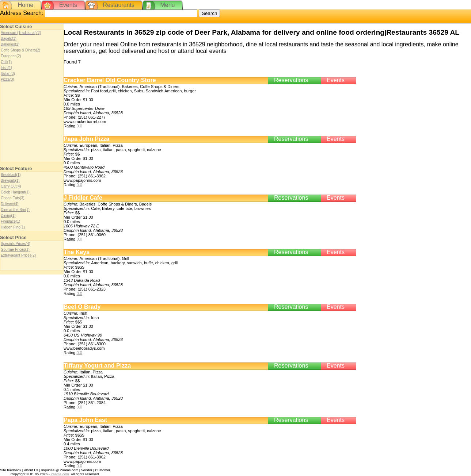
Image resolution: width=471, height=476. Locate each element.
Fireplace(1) (10, 221)
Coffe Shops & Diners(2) (20, 50)
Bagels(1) (9, 39)
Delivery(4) (10, 204)
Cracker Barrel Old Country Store (110, 80)
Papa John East (85, 420)
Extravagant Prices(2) (18, 255)
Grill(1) (6, 62)
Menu (167, 5)
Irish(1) (6, 68)
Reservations (291, 80)
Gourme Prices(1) (15, 249)
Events (68, 5)
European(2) (11, 56)
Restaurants (119, 5)
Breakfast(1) (11, 175)
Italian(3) (8, 74)
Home (26, 5)
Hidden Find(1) (13, 227)
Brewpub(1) (10, 181)
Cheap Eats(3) (12, 198)
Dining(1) (8, 216)
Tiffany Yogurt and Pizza (97, 366)
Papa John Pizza (86, 139)
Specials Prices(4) (16, 244)
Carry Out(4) (11, 186)
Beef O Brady (82, 307)
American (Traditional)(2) (21, 33)
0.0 (79, 126)
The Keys (77, 252)
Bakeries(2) (10, 44)
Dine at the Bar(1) (15, 210)
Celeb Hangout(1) (15, 192)
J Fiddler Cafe (83, 198)
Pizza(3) (7, 79)
